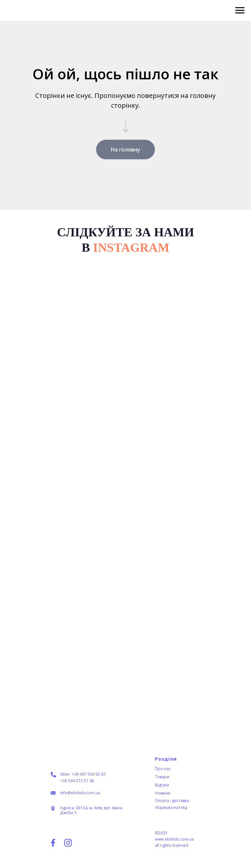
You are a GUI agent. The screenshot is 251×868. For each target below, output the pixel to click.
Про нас (163, 769)
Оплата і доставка (172, 801)
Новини (163, 793)
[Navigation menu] (240, 10)
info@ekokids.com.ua (80, 793)
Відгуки (162, 785)
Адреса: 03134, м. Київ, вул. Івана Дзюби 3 (91, 810)
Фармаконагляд (171, 807)
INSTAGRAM (131, 247)
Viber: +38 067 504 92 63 (83, 774)
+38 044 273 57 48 (77, 781)
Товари (162, 777)
